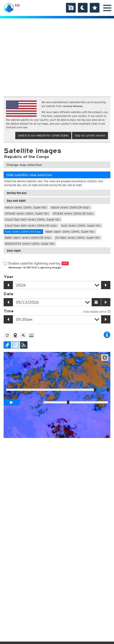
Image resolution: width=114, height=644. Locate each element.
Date (8, 294)
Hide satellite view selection (29, 175)
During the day (17, 193)
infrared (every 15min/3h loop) (73, 213)
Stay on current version (90, 135)
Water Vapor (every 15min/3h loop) (28, 238)
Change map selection (24, 165)
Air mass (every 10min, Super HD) (78, 238)
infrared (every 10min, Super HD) (27, 213)
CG (17, 5)
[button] (105, 358)
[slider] (108, 390)
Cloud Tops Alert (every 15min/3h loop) (31, 225)
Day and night (16, 201)
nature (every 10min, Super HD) (26, 207)
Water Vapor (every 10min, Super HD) (70, 232)
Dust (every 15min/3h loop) (23, 232)
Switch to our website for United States (43, 135)
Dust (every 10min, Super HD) (81, 225)
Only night (14, 251)
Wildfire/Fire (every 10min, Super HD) (30, 244)
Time (9, 311)
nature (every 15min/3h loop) (70, 207)
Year (8, 277)
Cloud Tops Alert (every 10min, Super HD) (33, 219)
